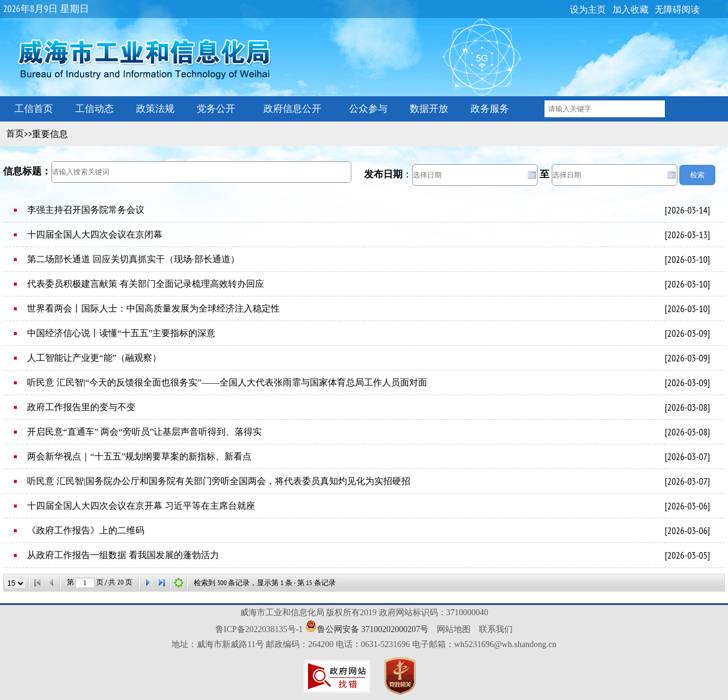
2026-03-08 (687, 407)
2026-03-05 (687, 555)
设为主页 (588, 10)
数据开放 (429, 109)
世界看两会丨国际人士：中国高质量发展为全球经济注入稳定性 (153, 309)
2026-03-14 (687, 210)
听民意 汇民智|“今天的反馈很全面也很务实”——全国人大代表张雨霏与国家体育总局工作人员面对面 (227, 382)
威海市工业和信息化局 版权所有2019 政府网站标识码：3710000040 (364, 612)
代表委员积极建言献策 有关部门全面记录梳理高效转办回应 (146, 284)
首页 (15, 134)
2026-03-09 (687, 333)
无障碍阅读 (677, 10)
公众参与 (368, 109)
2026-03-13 (687, 235)
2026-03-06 (687, 506)
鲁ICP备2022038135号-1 (259, 629)
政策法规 (155, 109)
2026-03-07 (687, 456)
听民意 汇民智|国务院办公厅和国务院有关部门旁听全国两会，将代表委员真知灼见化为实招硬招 (219, 481)
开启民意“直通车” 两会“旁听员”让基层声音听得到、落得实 (144, 432)
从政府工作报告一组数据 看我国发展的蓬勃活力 (123, 555)
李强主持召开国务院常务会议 (86, 210)
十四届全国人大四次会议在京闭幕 (95, 235)
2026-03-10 (687, 259)
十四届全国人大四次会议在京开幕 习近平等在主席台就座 (141, 506)
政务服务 (490, 109)
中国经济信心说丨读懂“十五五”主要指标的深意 (121, 333)
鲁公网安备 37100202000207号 (373, 629)
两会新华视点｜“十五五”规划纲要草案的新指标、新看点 (139, 456)
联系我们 (496, 629)
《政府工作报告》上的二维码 (86, 530)
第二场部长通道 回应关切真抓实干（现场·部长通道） (133, 259)
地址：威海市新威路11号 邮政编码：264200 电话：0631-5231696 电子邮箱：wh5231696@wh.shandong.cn (364, 644)
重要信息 (50, 134)
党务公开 (216, 109)
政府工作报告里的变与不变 (81, 407)
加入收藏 (631, 10)
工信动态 (94, 109)
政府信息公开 (292, 109)
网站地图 (454, 629)
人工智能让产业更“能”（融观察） (94, 358)
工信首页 (34, 109)
